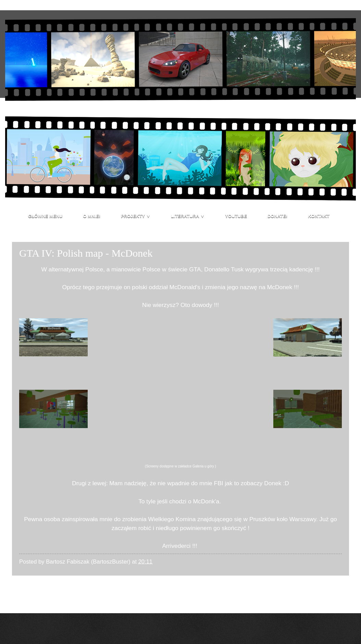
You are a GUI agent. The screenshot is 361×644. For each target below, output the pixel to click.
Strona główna (181, 590)
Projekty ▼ (136, 216)
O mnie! (92, 216)
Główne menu (45, 216)
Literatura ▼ (188, 216)
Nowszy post (34, 590)
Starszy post (327, 590)
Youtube (236, 216)
